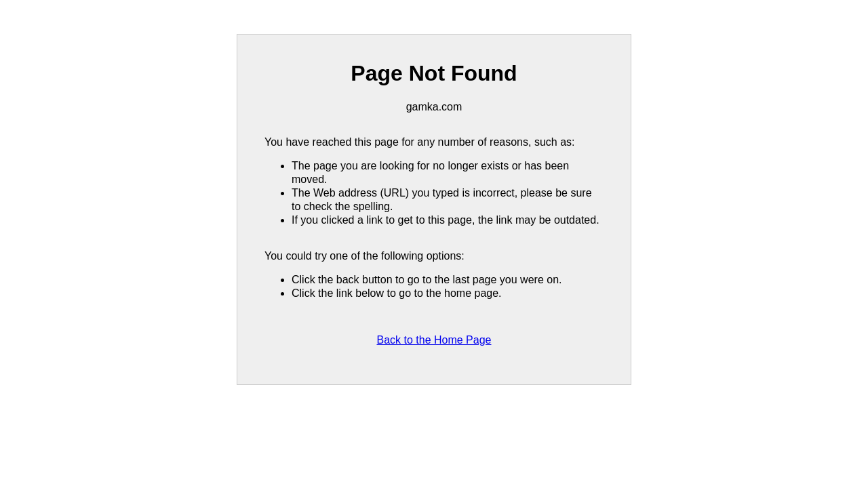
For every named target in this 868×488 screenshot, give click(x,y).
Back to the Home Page (434, 340)
